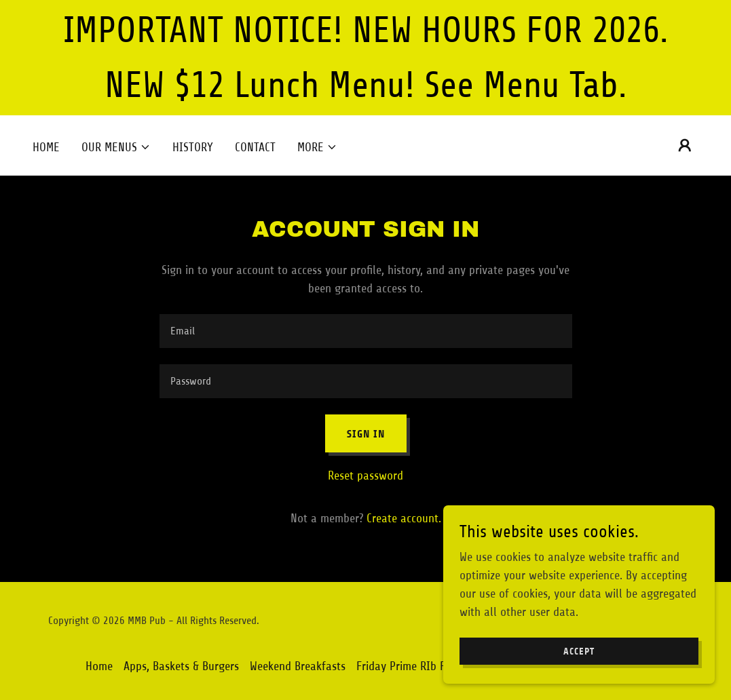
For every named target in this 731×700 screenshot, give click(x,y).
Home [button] (99, 666)
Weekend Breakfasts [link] (298, 666)
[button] (116, 147)
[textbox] (366, 331)
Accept (579, 652)
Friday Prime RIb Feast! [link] (413, 666)
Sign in (366, 434)
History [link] (193, 147)
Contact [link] (255, 147)
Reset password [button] (365, 475)
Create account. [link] (404, 518)
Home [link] (46, 147)
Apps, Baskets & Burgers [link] (181, 666)
